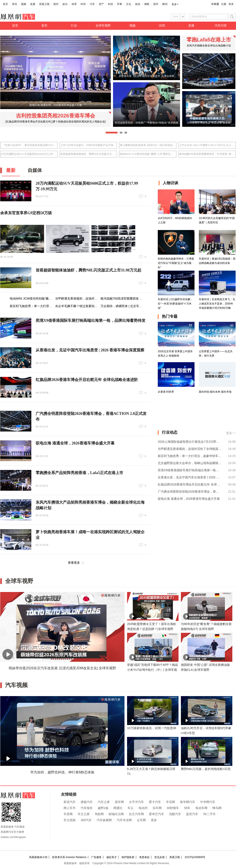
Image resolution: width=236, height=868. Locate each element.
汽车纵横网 (104, 820)
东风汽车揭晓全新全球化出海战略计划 (209, 46)
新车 (45, 26)
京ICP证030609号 (195, 857)
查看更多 (74, 563)
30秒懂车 (173, 808)
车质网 (68, 814)
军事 (120, 4)
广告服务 (96, 857)
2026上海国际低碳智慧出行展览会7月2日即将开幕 (190, 442)
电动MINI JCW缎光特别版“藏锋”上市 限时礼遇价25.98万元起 (148, 154)
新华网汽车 (188, 802)
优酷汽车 (175, 814)
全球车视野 (103, 26)
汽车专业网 (124, 820)
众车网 (141, 820)
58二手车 (209, 814)
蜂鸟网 (217, 808)
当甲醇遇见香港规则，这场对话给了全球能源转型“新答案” (94, 298)
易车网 (119, 802)
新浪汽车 (70, 802)
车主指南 (70, 820)
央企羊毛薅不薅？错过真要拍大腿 (78, 306)
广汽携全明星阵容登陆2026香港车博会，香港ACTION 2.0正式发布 (190, 492)
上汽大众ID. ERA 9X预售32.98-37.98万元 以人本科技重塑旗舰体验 (207, 145)
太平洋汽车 (136, 802)
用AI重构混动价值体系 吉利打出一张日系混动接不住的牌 (148, 145)
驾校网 (99, 814)
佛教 (147, 4)
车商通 (215, 4)
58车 (187, 808)
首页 (5, 4)
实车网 (157, 808)
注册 (224, 4)
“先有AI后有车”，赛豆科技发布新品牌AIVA (29, 145)
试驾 (162, 26)
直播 (33, 4)
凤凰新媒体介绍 (38, 857)
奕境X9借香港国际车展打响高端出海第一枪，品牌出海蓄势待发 (91, 321)
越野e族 (103, 808)
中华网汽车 (208, 802)
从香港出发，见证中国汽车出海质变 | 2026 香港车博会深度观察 (90, 350)
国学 (156, 4)
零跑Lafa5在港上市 (209, 40)
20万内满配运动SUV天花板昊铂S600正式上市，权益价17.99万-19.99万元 (29, 154)
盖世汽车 (192, 814)
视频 (24, 4)
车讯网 (171, 802)
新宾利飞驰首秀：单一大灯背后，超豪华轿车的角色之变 (48, 306)
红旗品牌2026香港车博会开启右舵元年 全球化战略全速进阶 (87, 380)
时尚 (83, 4)
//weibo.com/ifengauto (13, 837)
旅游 (138, 4)
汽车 (92, 4)
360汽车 (86, 820)
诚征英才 (112, 857)
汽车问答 (221, 26)
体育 (74, 4)
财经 (56, 4)
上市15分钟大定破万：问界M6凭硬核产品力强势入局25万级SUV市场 (88, 145)
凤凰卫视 (44, 4)
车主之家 (84, 814)
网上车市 (70, 808)
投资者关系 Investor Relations (69, 857)
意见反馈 (159, 857)
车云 (131, 808)
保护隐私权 (128, 857)
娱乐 (65, 4)
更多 (174, 4)
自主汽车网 (136, 814)
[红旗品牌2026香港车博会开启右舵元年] (28, 122)
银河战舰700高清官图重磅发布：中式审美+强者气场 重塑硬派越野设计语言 (207, 154)
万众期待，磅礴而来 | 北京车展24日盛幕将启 (131, 306)
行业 (74, 26)
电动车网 (201, 808)
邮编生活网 (116, 814)
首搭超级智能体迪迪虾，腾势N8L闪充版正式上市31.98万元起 (88, 154)
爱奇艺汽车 (156, 814)
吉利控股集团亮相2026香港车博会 (55, 116)
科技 (110, 4)
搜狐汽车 (87, 802)
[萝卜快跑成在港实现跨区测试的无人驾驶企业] (79, 122)
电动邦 (143, 808)
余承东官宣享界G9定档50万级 (26, 213)
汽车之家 (104, 802)
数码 (165, 4)
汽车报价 (87, 808)
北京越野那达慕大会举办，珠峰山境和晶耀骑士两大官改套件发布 (190, 463)
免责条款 (144, 857)
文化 (129, 4)
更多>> (231, 433)
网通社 (118, 808)
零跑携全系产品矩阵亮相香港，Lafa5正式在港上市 (79, 473)
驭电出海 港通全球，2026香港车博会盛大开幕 (75, 443)
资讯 (14, 4)
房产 (101, 4)
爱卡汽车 (155, 802)
